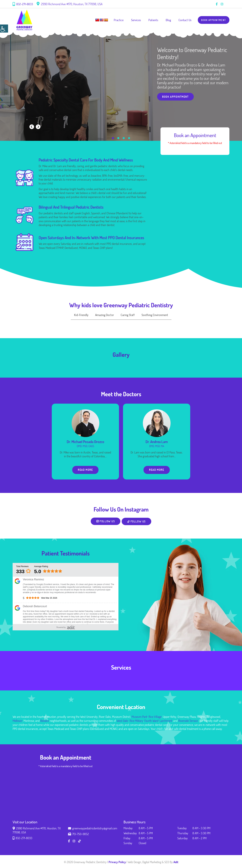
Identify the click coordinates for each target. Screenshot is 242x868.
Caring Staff (128, 315)
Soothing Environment (155, 315)
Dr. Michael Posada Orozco (85, 442)
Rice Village (155, 717)
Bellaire (45, 721)
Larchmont (166, 721)
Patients (151, 20)
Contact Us (183, 20)
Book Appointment (212, 20)
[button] (113, 138)
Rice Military (136, 721)
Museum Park (139, 717)
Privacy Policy (117, 862)
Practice (116, 20)
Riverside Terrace (188, 721)
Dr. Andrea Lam (157, 442)
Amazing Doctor (105, 315)
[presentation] (32, 127)
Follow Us (105, 522)
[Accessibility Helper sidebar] (4, 29)
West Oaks (123, 721)
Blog (166, 20)
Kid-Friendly (81, 315)
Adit (176, 862)
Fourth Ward (151, 721)
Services (134, 20)
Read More (85, 470)
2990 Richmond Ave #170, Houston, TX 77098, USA (70, 4)
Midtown (17, 721)
